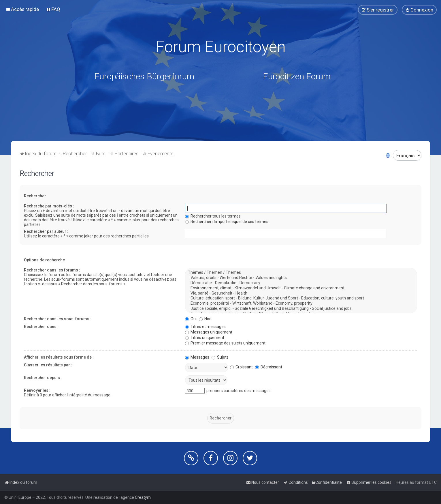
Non (205, 319)
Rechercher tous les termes (213, 216)
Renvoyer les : (37, 390)
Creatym (143, 497)
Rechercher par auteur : (46, 231)
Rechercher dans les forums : (52, 270)
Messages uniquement (209, 332)
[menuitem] (53, 9)
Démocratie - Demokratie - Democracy (301, 283)
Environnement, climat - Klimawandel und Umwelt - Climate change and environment (301, 288)
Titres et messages (205, 327)
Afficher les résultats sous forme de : (59, 357)
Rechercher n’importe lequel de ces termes (227, 222)
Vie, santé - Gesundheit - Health (301, 293)
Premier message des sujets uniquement (225, 343)
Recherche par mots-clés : (49, 206)
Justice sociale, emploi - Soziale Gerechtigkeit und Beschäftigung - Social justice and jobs (301, 309)
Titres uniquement (205, 338)
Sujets (220, 357)
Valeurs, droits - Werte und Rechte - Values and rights (301, 278)
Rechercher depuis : (43, 378)
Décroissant (269, 367)
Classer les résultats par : (48, 365)
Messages (197, 357)
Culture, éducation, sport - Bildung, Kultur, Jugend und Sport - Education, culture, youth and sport (301, 298)
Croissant (241, 367)
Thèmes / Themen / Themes (301, 273)
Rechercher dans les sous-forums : (58, 319)
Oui (191, 319)
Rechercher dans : (41, 327)
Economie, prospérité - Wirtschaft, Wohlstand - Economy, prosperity (301, 303)
